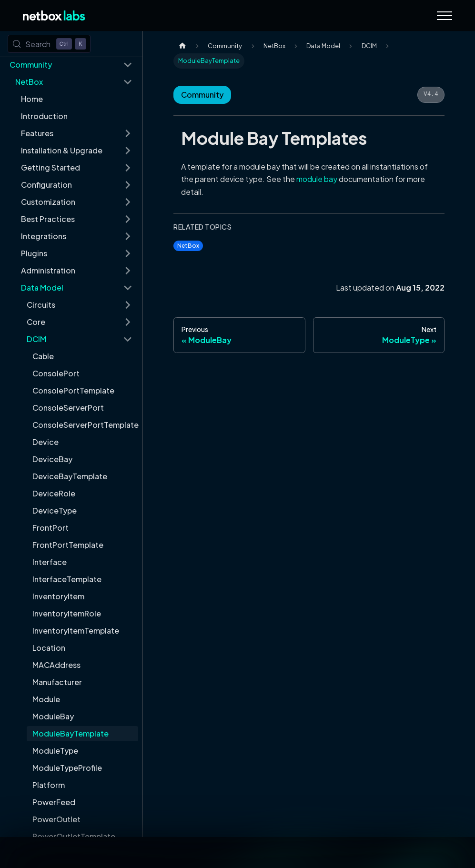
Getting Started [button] (51, 167)
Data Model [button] (42, 288)
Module (46, 699)
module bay (317, 179)
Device (45, 442)
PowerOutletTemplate (74, 836)
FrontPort (51, 528)
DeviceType (55, 510)
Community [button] (31, 65)
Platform (49, 785)
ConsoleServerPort (68, 408)
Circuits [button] (41, 305)
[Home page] (182, 46)
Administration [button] (48, 270)
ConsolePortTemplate (73, 390)
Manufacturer (57, 682)
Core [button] (36, 322)
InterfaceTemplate (67, 579)
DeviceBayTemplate (70, 476)
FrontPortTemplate (68, 545)
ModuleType (55, 751)
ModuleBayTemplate (71, 733)
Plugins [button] (34, 253)
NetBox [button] (29, 82)
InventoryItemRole (67, 613)
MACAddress (56, 665)
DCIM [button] (36, 339)
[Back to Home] (54, 15)
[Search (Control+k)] (49, 44)
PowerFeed (54, 802)
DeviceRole (54, 493)
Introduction (44, 116)
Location (49, 648)
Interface (50, 562)
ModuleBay (53, 716)
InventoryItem (58, 596)
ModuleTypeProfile (67, 768)
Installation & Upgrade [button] (62, 150)
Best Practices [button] (48, 219)
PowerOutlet (56, 819)
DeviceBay (52, 459)
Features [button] (37, 133)
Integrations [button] (44, 236)
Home (32, 99)
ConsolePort (56, 373)
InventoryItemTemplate (76, 631)
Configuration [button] (46, 185)
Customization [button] (48, 202)
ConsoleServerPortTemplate (85, 425)
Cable (43, 356)
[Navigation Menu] (445, 16)
